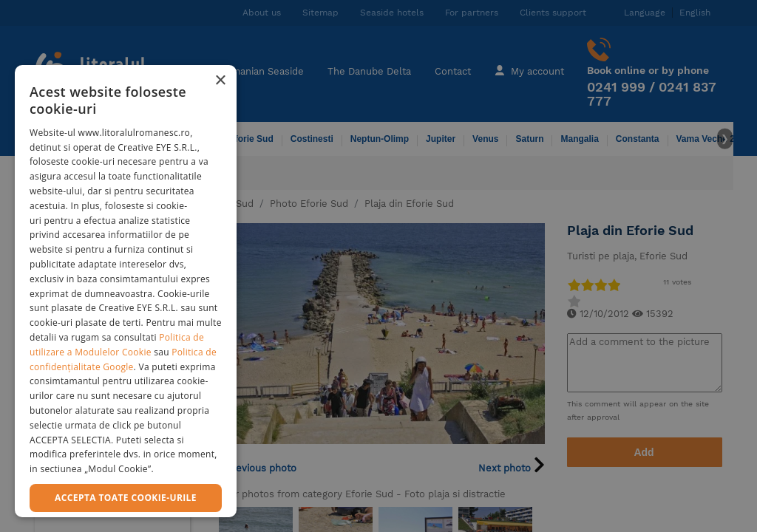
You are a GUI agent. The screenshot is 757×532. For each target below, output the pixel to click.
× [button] (220, 81)
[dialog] (126, 291)
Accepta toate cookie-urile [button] (126, 498)
